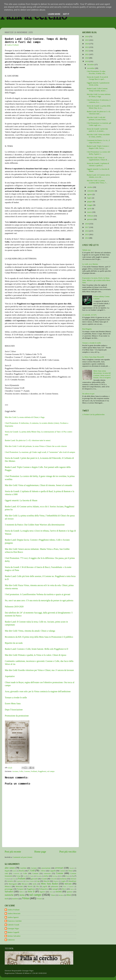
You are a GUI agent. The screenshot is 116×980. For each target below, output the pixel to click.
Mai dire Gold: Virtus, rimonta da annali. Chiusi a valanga (30, 631)
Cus (24, 876)
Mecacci (25, 884)
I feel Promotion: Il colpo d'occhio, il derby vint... (97, 72)
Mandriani (72, 881)
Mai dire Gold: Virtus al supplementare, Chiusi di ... (98, 159)
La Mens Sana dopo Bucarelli (93, 357)
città (6, 873)
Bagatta (7, 871)
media (35, 884)
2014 (87, 238)
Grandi (44, 879)
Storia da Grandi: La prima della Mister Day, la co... (99, 107)
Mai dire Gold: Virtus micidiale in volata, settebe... (98, 136)
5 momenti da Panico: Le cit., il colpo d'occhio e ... (98, 141)
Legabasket (20, 881)
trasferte (15, 899)
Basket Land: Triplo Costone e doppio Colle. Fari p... (98, 147)
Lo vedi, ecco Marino (90, 264)
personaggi (9, 889)
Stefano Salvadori (14, 936)
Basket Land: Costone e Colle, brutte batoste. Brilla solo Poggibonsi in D (36, 649)
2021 (87, 54)
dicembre (91, 65)
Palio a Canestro (69, 886)
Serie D (31, 892)
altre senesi (10, 868)
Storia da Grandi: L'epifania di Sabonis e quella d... (98, 164)
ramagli (55, 889)
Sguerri (42, 892)
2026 (87, 36)
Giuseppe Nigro (13, 928)
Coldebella (16, 873)
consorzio (47, 873)
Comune (35, 873)
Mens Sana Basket (50, 884)
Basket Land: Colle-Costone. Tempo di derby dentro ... (97, 90)
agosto (90, 194)
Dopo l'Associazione (14, 710)
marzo (90, 212)
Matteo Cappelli (13, 932)
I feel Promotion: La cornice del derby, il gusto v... (99, 153)
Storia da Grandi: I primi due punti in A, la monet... (97, 130)
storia (22, 895)
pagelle (45, 886)
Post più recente (13, 852)
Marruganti (13, 884)
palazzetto (55, 886)
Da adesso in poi (88, 394)
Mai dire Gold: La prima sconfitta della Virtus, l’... (97, 182)
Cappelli (53, 871)
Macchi (46, 881)
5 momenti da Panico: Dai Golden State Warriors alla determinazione (35, 525)
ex (61, 876)
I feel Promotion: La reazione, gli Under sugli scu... (99, 124)
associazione (46, 868)
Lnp (38, 881)
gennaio (90, 219)
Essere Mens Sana (13, 703)
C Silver (42, 871)
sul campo (51, 771)
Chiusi (70, 871)
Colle (21, 771)
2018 (87, 224)
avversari (59, 868)
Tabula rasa (86, 250)
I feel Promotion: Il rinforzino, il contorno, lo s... (99, 101)
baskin (14, 871)
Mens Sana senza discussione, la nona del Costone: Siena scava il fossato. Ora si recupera (102, 374)
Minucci (8, 886)
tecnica (61, 895)
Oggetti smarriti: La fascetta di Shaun (21, 500)
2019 (87, 61)
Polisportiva (44, 889)
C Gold (31, 871)
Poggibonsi (42, 771)
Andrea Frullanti (13, 910)
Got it (66, 14)
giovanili (34, 879)
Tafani (53, 895)
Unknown (11, 940)
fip (73, 876)
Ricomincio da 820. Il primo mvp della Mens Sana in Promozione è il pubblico (39, 637)
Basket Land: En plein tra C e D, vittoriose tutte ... (99, 113)
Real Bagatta (87, 329)
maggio (90, 205)
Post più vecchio (68, 852)
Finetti (68, 876)
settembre (91, 191)
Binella (22, 871)
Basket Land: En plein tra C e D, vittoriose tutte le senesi (28, 440)
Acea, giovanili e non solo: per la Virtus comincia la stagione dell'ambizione (38, 691)
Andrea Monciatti (14, 913)
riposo (72, 889)
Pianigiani (20, 889)
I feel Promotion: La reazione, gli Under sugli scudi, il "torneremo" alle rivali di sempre (40, 452)
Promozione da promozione (17, 716)
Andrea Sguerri (13, 917)
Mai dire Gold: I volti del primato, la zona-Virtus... (97, 118)
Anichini (23, 868)
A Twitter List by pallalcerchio (93, 414)
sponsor (70, 892)
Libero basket (30, 881)
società (59, 892)
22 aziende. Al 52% (89, 315)
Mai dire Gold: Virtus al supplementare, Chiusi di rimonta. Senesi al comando (39, 485)
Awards (72, 868)
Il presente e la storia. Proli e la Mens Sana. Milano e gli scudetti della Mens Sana (96, 280)
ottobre (90, 187)
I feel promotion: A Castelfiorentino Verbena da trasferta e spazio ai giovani (37, 594)
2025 (87, 40)
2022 (87, 51)
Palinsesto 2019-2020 (14, 607)
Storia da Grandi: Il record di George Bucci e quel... (97, 78)
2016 (87, 231)
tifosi (69, 895)
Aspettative (10, 676)
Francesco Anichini (15, 921)
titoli (6, 899)
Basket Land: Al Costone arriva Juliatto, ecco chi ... (98, 176)
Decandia (39, 876)
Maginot (56, 881)
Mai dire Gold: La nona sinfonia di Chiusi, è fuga (25, 417)
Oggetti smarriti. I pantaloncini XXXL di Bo (98, 84)
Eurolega (55, 876)
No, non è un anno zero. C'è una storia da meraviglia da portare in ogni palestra (39, 600)
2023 (87, 47)
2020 (87, 58)
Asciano (15, 771)
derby (46, 876)
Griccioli (53, 879)
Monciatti (19, 886)
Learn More (54, 14)
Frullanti (34, 771)
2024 (87, 44)
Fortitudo (7, 879)
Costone (27, 771)
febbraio (91, 216)
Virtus (26, 898)
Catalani (62, 871)
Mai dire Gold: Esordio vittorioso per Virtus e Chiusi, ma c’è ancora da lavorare (39, 670)
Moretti (30, 886)
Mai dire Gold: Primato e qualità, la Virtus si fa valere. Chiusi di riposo (36, 655)
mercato (68, 884)
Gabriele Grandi (13, 925)
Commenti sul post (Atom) (22, 857)
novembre (91, 68)
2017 (87, 227)
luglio (90, 198)
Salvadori (9, 892)
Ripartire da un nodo (14, 643)
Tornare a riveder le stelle (16, 698)
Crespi (18, 876)
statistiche (9, 895)
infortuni (73, 879)
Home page (40, 852)
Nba (37, 886)
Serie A (22, 892)
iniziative (10, 881)
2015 (87, 234)
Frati (14, 879)
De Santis (31, 876)
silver (51, 892)
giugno (90, 202)
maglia (63, 881)
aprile (90, 209)
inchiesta (63, 879)
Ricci (64, 889)
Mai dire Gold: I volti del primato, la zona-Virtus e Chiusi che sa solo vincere (36, 446)
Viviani (39, 899)
